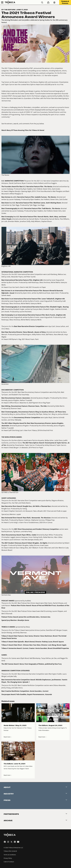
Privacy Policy (8, 858)
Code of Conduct (9, 862)
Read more (8, 737)
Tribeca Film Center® (10, 851)
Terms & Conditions (10, 855)
